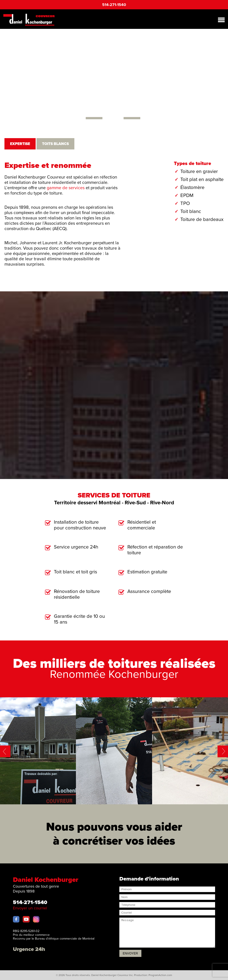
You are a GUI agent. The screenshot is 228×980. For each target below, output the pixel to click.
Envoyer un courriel (30, 908)
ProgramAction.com (160, 975)
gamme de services (66, 188)
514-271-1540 (114, 5)
